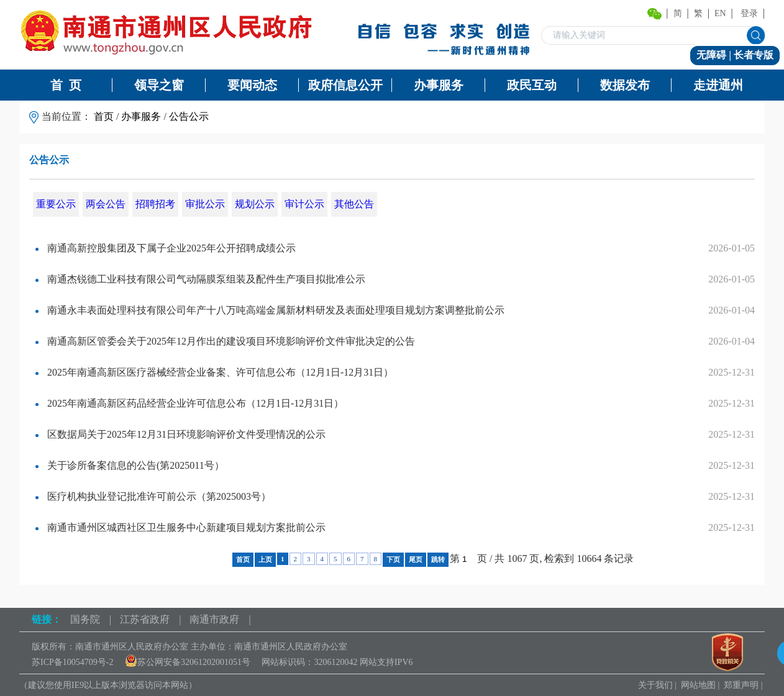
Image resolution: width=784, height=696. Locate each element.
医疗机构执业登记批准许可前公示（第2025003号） (153, 496)
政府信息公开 (345, 85)
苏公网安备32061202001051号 (188, 662)
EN (720, 13)
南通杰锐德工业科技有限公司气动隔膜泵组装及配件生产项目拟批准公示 (200, 279)
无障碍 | (715, 55)
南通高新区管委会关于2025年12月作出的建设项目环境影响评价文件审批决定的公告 (225, 341)
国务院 (85, 619)
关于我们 (655, 685)
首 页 (66, 85)
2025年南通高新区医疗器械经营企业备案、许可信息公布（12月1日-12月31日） (214, 372)
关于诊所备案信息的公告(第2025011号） (130, 465)
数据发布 (625, 85)
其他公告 (354, 204)
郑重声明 (741, 685)
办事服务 (439, 85)
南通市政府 (214, 619)
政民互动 (532, 85)
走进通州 (718, 85)
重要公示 (56, 204)
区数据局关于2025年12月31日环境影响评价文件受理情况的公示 (180, 434)
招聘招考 (155, 204)
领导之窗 (159, 85)
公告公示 (189, 116)
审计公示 (304, 204)
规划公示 (255, 204)
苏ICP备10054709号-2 (72, 662)
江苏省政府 (145, 619)
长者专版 (754, 55)
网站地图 (698, 685)
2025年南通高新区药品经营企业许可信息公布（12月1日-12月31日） (189, 403)
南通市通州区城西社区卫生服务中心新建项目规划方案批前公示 (180, 527)
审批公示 (205, 204)
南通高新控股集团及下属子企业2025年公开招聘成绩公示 (166, 248)
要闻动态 (252, 85)
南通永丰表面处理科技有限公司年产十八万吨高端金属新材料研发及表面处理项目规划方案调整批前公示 (270, 310)
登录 (749, 13)
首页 (104, 116)
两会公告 (106, 204)
